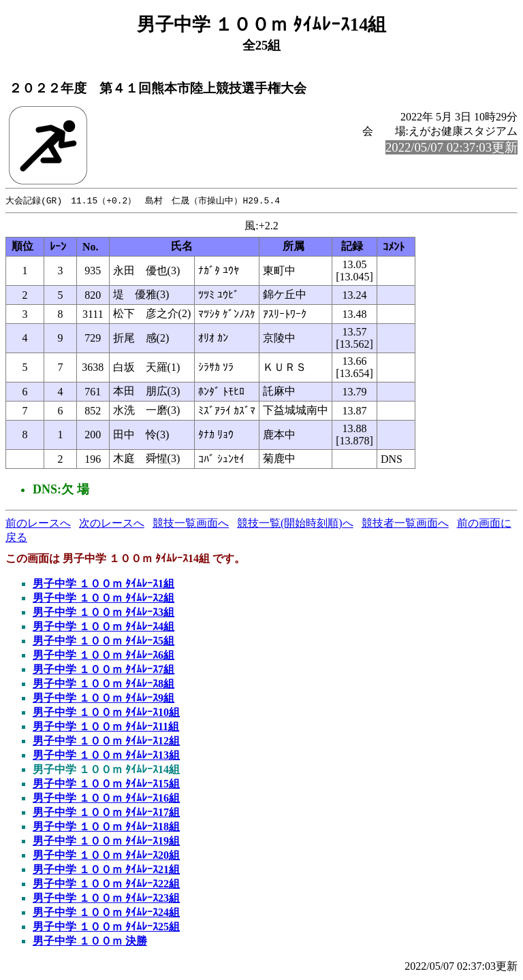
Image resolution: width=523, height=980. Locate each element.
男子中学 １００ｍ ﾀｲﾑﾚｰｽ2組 (104, 599)
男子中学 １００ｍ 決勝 (90, 942)
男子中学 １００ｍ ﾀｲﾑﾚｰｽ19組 (106, 842)
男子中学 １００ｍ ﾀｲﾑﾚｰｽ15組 (106, 784)
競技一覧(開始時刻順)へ (295, 524)
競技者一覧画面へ (405, 524)
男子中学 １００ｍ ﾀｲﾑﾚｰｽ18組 (106, 827)
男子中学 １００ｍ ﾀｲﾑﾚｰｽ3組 (104, 613)
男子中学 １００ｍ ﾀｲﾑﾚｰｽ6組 (104, 656)
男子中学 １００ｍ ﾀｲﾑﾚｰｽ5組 (104, 641)
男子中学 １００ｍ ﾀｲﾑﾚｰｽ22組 (106, 884)
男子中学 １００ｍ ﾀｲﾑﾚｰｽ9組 (104, 699)
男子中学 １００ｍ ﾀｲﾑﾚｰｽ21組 (106, 870)
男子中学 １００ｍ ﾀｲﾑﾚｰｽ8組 (104, 684)
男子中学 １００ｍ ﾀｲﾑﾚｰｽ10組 (106, 713)
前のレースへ (38, 524)
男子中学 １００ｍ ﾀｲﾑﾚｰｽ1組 (104, 584)
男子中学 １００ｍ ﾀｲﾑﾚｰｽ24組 (106, 913)
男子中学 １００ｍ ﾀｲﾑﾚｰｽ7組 (104, 670)
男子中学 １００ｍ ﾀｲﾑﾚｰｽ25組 (106, 927)
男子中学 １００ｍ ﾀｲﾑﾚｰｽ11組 (106, 727)
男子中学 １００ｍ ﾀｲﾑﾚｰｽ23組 (106, 899)
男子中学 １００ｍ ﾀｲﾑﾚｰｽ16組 (106, 799)
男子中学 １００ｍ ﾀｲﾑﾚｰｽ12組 (106, 741)
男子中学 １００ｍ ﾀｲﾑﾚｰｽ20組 (106, 856)
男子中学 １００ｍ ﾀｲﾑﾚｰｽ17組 (106, 813)
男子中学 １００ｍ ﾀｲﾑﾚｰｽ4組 (104, 627)
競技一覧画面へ (191, 524)
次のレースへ (112, 524)
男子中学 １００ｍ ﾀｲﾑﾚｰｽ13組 (106, 756)
